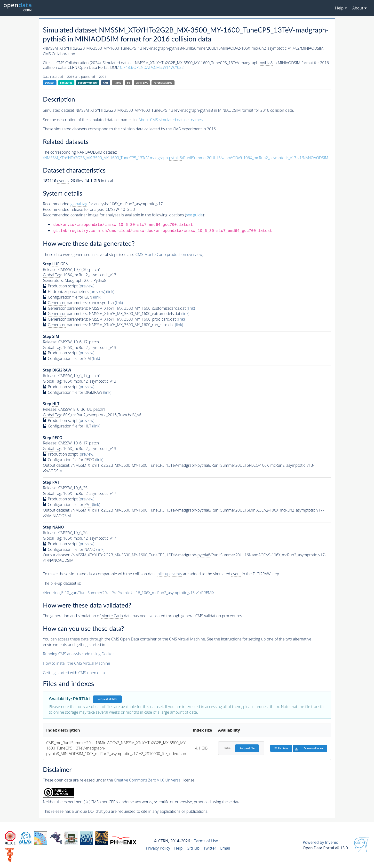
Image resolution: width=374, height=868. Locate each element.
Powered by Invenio (321, 842)
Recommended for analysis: (76, 204)
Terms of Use (206, 841)
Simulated (66, 83)
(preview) (87, 286)
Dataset (50, 83)
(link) (110, 292)
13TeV (118, 83)
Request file (247, 748)
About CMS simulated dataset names (171, 120)
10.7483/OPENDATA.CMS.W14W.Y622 (151, 67)
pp (129, 83)
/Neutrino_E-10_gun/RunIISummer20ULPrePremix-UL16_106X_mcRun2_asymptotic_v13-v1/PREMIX (129, 593)
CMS (106, 83)
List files (281, 748)
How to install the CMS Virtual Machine (76, 663)
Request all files (107, 699)
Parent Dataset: (163, 83)
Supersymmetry (88, 83)
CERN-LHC (142, 83)
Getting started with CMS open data (74, 673)
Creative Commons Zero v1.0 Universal (148, 780)
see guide (195, 215)
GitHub (193, 848)
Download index (308, 749)
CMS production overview (169, 255)
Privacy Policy (158, 848)
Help (179, 848)
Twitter (210, 848)
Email (225, 848)
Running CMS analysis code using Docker (78, 654)
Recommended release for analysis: (74, 209)
